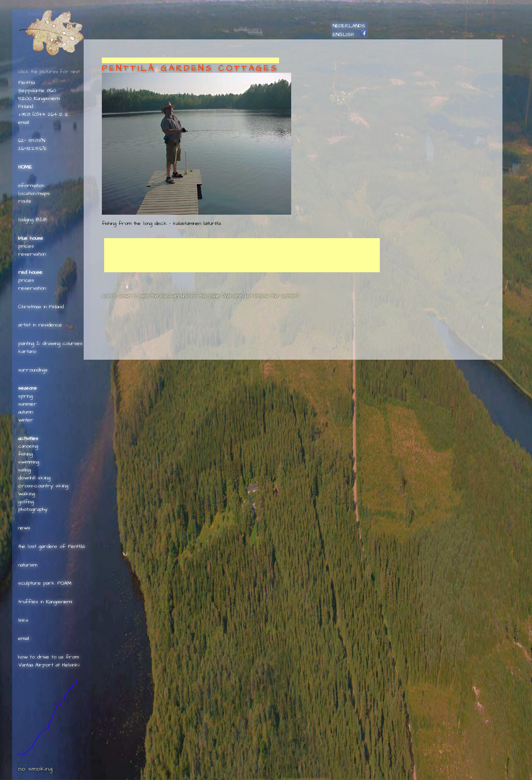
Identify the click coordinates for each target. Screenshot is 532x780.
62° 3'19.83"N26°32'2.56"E (33, 144)
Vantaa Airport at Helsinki (49, 665)
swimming (29, 462)
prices (26, 246)
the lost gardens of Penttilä (51, 546)
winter (26, 420)
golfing (26, 502)
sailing (24, 470)
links (23, 620)
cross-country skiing (43, 486)
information (31, 186)
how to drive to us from (48, 657)
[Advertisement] (190, 60)
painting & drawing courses (50, 343)
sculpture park (37, 583)
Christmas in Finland (41, 307)
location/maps (34, 193)
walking (27, 494)
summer (27, 404)
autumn (26, 412)
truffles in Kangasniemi (45, 602)
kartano (27, 351)
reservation (32, 254)
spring (25, 396)
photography (33, 509)
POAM (64, 583)
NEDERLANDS (349, 26)
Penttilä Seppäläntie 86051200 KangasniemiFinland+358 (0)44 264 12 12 (43, 98)
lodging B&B (33, 220)
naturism (28, 565)
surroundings (33, 370)
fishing (25, 454)
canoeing (28, 446)
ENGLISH (343, 34)
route (25, 201)
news (24, 528)
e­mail (24, 122)
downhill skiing (34, 478)
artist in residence (40, 325)
